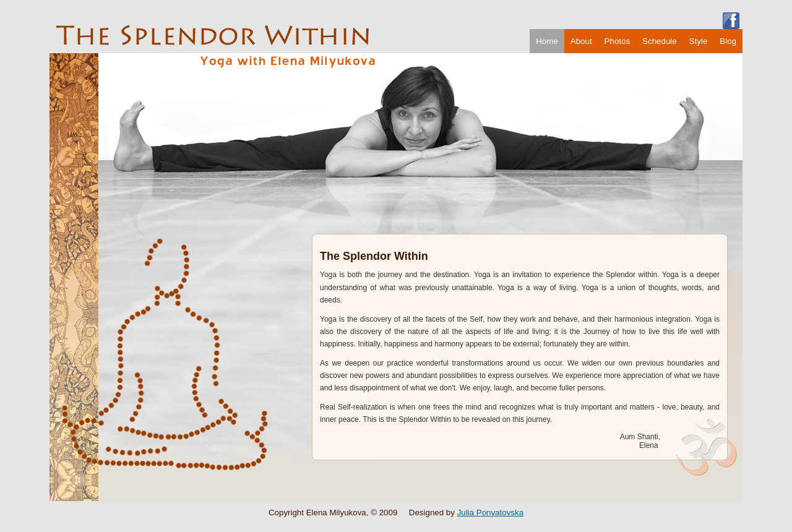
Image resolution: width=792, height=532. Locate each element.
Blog (728, 41)
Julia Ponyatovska (490, 513)
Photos (618, 41)
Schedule (660, 41)
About (581, 41)
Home (547, 41)
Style (699, 41)
